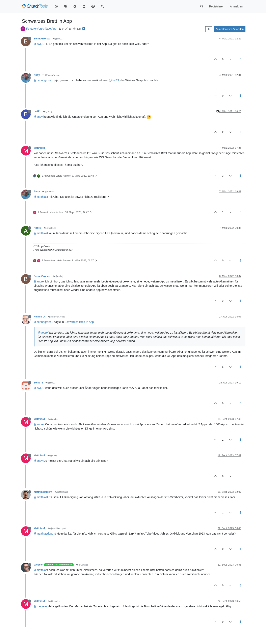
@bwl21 (58, 39)
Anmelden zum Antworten (230, 29)
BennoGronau (42, 39)
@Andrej (58, 276)
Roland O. (39, 317)
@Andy (48, 112)
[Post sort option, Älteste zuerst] (209, 29)
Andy (37, 75)
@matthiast (41, 197)
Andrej (38, 228)
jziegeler (39, 565)
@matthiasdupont (57, 528)
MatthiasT (39, 148)
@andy (38, 117)
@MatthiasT (49, 192)
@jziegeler (54, 601)
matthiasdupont (43, 492)
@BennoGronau (51, 75)
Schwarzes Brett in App (79, 322)
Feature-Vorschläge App (41, 29)
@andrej (39, 281)
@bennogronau (43, 80)
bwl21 (37, 111)
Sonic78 (38, 383)
